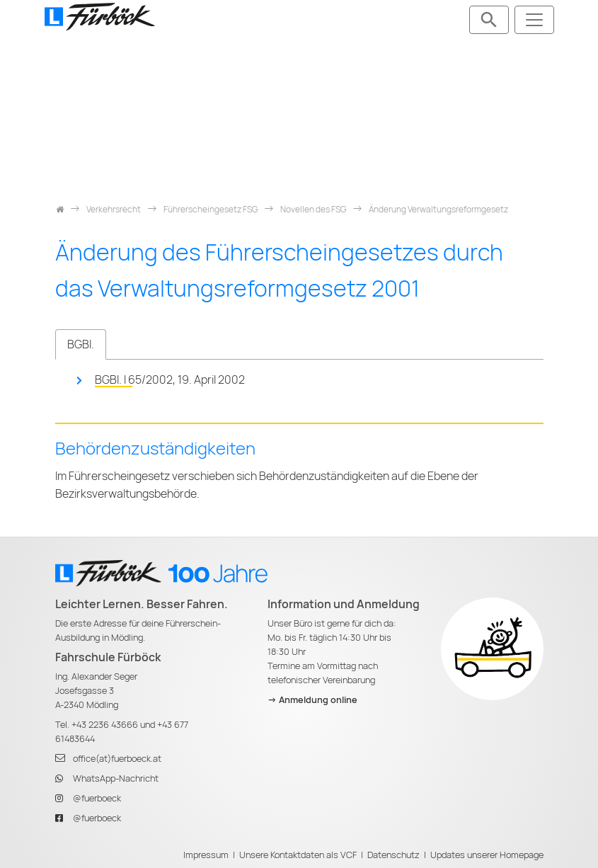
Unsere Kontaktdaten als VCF (298, 855)
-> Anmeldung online (312, 700)
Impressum (206, 855)
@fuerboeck (97, 798)
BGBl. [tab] (81, 344)
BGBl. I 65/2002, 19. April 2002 (170, 380)
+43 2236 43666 (105, 725)
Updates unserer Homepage (487, 855)
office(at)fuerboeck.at (117, 759)
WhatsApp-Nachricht (116, 778)
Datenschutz (393, 855)
